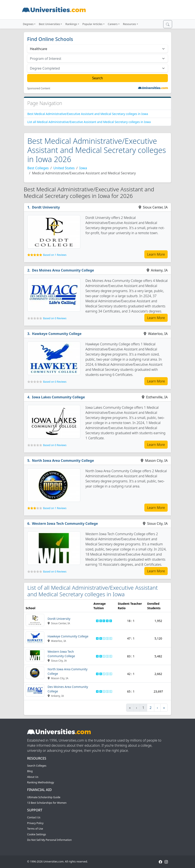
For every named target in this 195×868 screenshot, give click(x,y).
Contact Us (34, 817)
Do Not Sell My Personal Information (49, 840)
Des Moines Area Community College (63, 270)
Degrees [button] (28, 24)
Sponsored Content (39, 88)
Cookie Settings (37, 834)
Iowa (83, 168)
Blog (30, 771)
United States (64, 168)
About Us (33, 777)
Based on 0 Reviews (55, 318)
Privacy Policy (35, 823)
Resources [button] (129, 24)
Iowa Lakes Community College (58, 397)
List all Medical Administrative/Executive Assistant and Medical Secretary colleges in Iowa (89, 122)
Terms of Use (35, 829)
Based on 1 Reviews (55, 255)
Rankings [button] (71, 24)
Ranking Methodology (41, 782)
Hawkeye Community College (57, 334)
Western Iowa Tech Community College (65, 524)
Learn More (156, 254)
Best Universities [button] (49, 24)
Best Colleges (38, 168)
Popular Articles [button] (93, 24)
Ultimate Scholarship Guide (44, 797)
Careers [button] (113, 24)
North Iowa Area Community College (63, 461)
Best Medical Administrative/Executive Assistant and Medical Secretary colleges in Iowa (88, 114)
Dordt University (46, 207)
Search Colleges (37, 766)
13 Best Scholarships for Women (47, 803)
